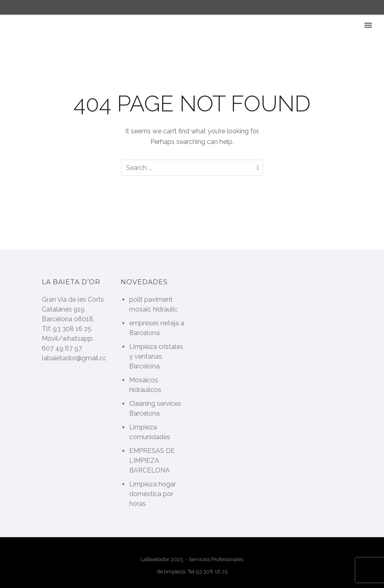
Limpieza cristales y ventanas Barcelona (156, 356)
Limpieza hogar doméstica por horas (153, 494)
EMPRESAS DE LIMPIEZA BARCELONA (152, 461)
